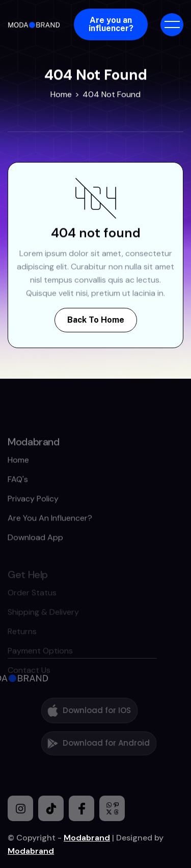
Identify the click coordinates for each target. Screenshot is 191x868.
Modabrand (87, 838)
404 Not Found (112, 94)
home (18, 477)
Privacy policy (33, 516)
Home (61, 94)
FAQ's (18, 497)
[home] (35, 24)
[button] (172, 25)
